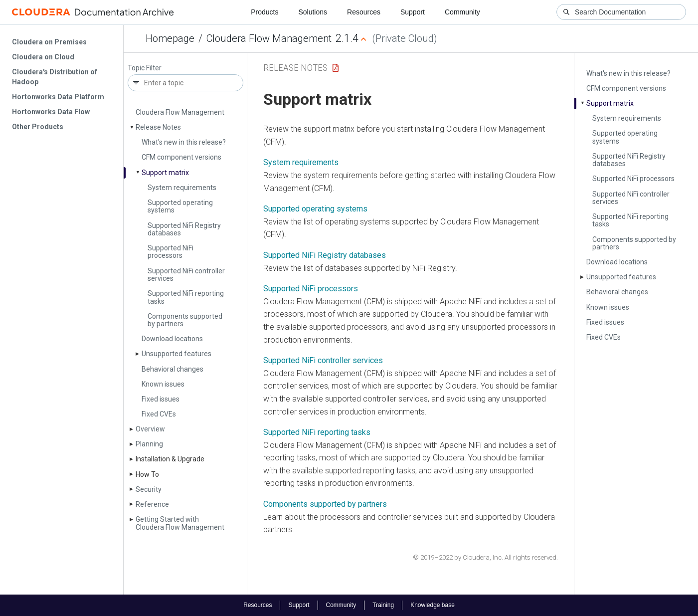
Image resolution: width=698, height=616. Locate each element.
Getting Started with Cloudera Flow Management (180, 523)
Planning (149, 444)
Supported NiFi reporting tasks (317, 432)
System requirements (182, 188)
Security (149, 489)
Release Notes (158, 127)
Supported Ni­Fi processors (171, 252)
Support (413, 12)
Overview (150, 429)
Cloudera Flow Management (269, 38)
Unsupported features (176, 354)
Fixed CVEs (159, 414)
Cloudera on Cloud (43, 57)
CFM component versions (181, 157)
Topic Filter (145, 68)
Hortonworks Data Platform (58, 97)
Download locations (172, 339)
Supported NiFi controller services (323, 360)
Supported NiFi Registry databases (325, 255)
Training (383, 605)
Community (462, 12)
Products (264, 12)
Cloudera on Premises (49, 42)
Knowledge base (433, 605)
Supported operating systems (180, 206)
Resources (364, 12)
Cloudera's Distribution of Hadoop (55, 77)
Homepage (170, 38)
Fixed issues (161, 399)
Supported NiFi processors (311, 289)
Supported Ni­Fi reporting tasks (186, 297)
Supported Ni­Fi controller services (186, 275)
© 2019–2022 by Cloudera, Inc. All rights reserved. (485, 557)
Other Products (38, 127)
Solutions (313, 12)
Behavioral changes (173, 369)
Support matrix (165, 173)
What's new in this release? (184, 142)
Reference (152, 504)
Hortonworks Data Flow (51, 112)
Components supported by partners (185, 320)
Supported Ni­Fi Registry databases (184, 229)
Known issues (163, 384)
